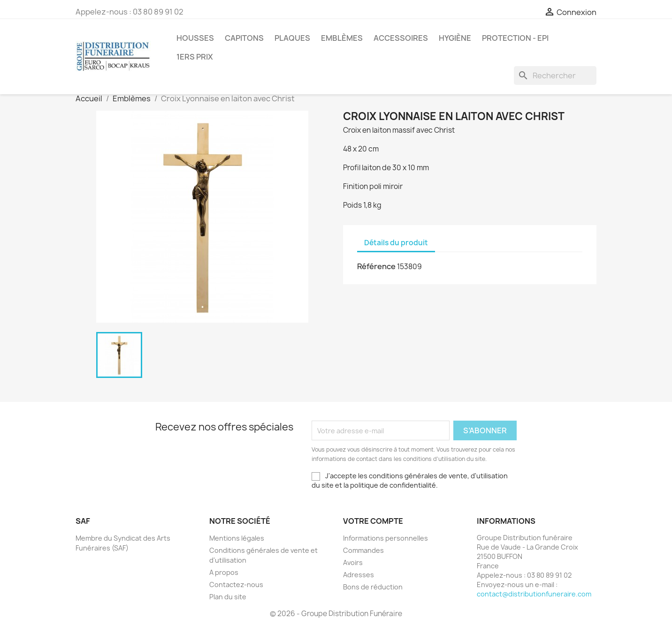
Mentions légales (237, 538)
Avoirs (353, 562)
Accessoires (401, 38)
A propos (224, 572)
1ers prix (195, 57)
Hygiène (455, 38)
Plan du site (228, 597)
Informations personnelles (386, 538)
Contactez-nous (236, 585)
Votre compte (373, 521)
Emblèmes (342, 38)
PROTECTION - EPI (515, 38)
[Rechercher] (555, 75)
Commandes (363, 550)
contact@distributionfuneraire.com (534, 594)
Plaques (292, 38)
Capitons (244, 38)
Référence (376, 266)
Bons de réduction (373, 587)
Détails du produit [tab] (396, 243)
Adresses (359, 575)
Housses (195, 38)
